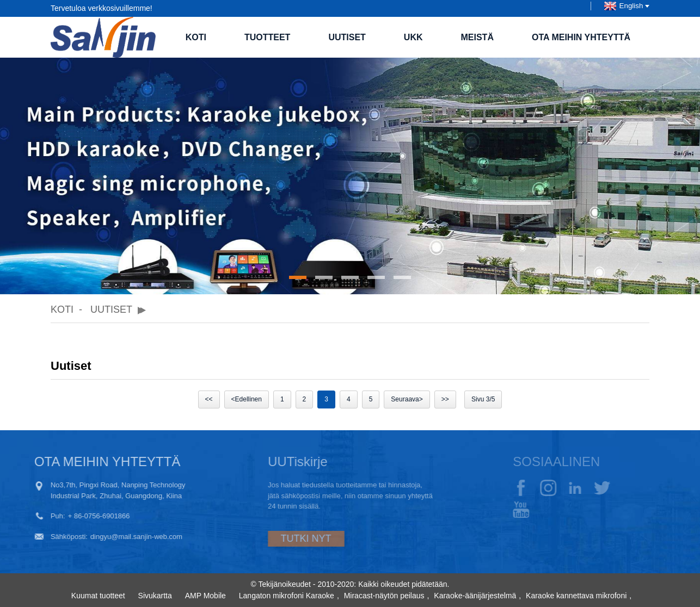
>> (445, 399)
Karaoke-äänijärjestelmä (475, 596)
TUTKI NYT (278, 538)
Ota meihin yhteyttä (581, 37)
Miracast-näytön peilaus (384, 596)
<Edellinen (247, 399)
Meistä (477, 37)
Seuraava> (407, 399)
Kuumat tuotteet (98, 596)
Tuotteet (267, 37)
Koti (196, 37)
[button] (298, 277)
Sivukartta (155, 596)
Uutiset (347, 37)
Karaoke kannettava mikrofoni (576, 596)
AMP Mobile (205, 596)
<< (209, 399)
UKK (413, 37)
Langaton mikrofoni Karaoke (287, 596)
